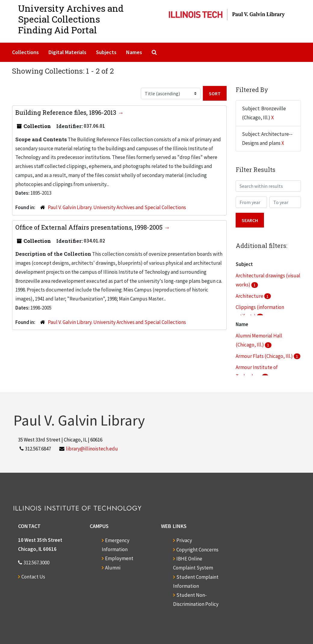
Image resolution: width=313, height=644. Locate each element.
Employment (119, 558)
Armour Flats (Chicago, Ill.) (265, 356)
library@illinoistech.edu (92, 449)
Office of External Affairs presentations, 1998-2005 (90, 227)
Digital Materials (67, 52)
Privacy (184, 540)
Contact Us (33, 577)
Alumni (113, 568)
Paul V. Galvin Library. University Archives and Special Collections (117, 207)
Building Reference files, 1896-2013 (67, 112)
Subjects (106, 52)
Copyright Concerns (197, 550)
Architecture (250, 296)
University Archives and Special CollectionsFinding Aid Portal (71, 19)
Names (134, 52)
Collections (25, 52)
